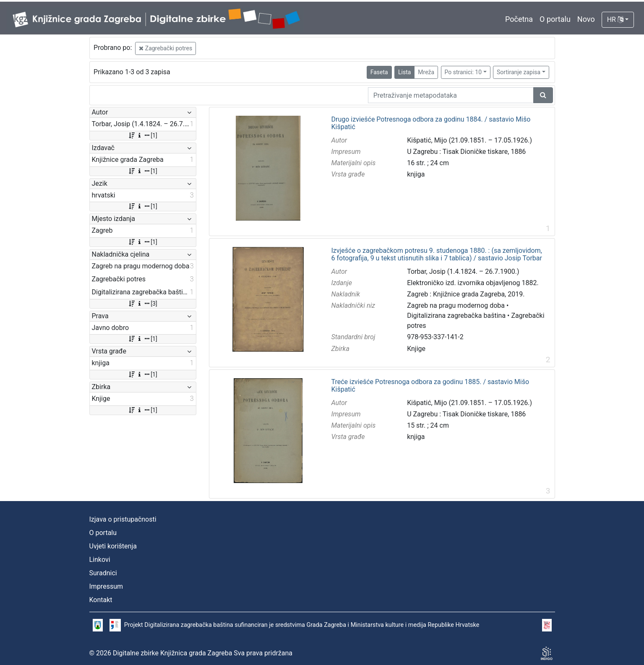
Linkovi (100, 560)
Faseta (379, 72)
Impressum (106, 586)
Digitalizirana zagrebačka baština (456, 316)
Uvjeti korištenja (113, 546)
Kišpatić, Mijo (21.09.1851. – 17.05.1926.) (469, 140)
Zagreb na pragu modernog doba (456, 305)
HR (615, 19)
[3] (142, 304)
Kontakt (101, 600)
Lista (404, 72)
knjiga (416, 174)
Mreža (426, 72)
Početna (519, 19)
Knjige (416, 349)
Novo (586, 19)
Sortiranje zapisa (519, 72)
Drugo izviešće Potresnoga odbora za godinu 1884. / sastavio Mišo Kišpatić (431, 123)
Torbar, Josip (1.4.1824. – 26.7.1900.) (463, 271)
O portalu (555, 19)
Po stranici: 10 (463, 72)
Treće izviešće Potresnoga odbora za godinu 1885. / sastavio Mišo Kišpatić (430, 386)
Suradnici (103, 573)
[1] (142, 135)
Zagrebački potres (166, 48)
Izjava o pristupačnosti (123, 519)
